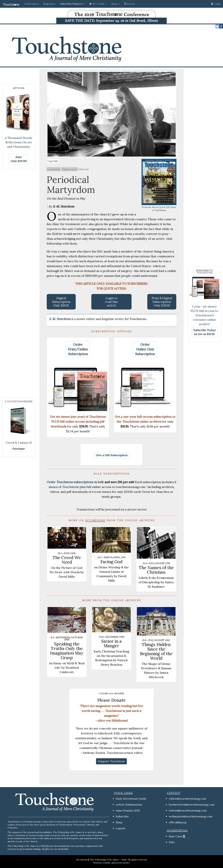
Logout (121, 828)
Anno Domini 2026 (128, 810)
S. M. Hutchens (60, 319)
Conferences (32, 4)
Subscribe (122, 816)
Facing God (111, 562)
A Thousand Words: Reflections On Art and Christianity (19, 142)
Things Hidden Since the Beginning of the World (156, 651)
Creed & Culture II (19, 443)
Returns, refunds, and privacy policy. (112, 863)
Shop (119, 822)
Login (216, 4)
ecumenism (54, 169)
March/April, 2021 (161, 207)
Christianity (70, 169)
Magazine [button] (50, 4)
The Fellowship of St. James (104, 860)
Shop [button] (115, 4)
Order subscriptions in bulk (75, 482)
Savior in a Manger (111, 643)
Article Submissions (129, 805)
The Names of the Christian (156, 570)
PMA (172, 842)
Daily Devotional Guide (131, 799)
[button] (73, 4)
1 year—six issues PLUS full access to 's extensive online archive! (204, 315)
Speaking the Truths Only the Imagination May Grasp (67, 651)
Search (130, 4)
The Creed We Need (67, 560)
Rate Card (175, 836)
